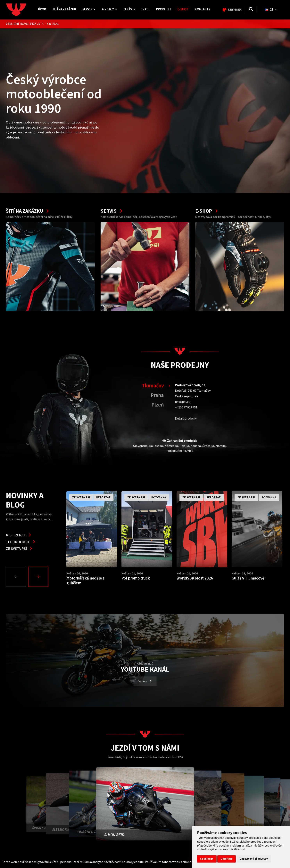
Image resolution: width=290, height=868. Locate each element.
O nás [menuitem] (129, 9)
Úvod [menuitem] (42, 9)
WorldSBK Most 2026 (195, 578)
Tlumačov (153, 386)
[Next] (38, 577)
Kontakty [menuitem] (203, 9)
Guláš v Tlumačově (248, 578)
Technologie (21, 542)
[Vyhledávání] (251, 10)
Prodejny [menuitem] (164, 9)
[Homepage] (21, 10)
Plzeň (158, 405)
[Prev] (16, 577)
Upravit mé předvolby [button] (254, 859)
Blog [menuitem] (146, 9)
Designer (232, 10)
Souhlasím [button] (207, 859)
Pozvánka (159, 497)
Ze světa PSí (19, 549)
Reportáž (103, 497)
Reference (18, 535)
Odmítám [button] (227, 859)
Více (190, 451)
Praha (157, 395)
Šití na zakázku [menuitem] (64, 9)
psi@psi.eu (183, 402)
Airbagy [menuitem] (110, 9)
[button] (17, 577)
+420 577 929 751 (186, 407)
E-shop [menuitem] (183, 9)
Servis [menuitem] (89, 9)
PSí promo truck (136, 578)
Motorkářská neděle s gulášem (85, 581)
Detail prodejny (186, 419)
